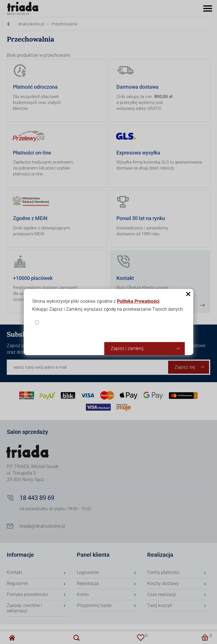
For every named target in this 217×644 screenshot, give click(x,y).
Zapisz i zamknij (127, 348)
